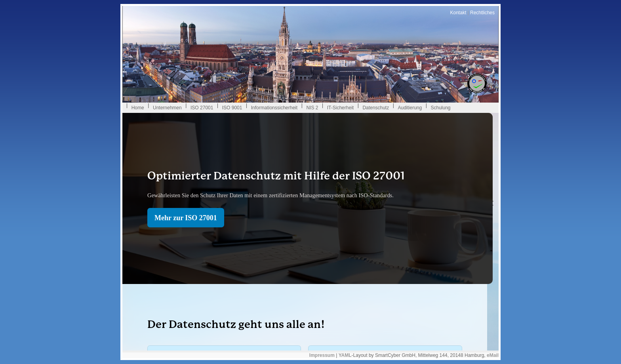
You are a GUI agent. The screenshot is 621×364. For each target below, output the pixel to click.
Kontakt (458, 13)
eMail (493, 355)
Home (138, 108)
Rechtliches (482, 13)
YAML (345, 355)
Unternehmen (167, 108)
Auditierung (410, 108)
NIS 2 (312, 108)
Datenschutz (376, 108)
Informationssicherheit (274, 108)
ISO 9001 (232, 108)
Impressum (322, 355)
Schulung (440, 108)
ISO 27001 (202, 108)
